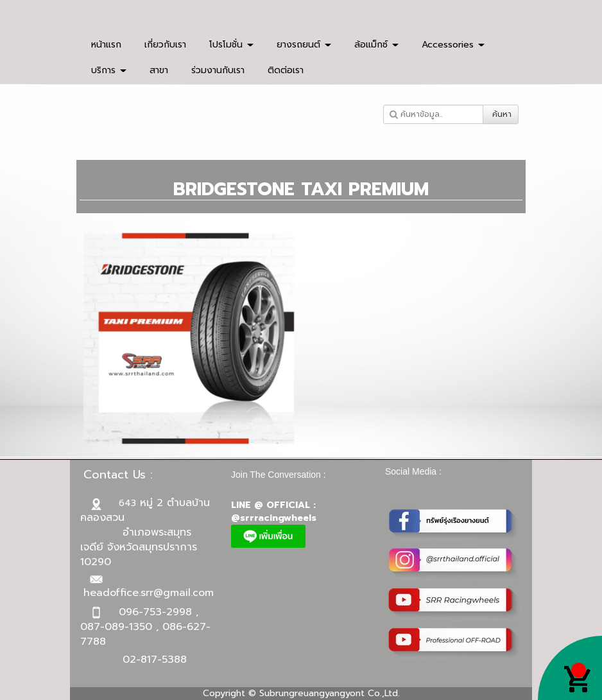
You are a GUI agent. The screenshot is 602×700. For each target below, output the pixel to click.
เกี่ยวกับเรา (165, 45)
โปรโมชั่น (231, 45)
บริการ (109, 70)
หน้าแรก (106, 45)
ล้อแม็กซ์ (376, 45)
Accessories (453, 45)
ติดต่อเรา (286, 70)
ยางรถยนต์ (304, 45)
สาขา (159, 70)
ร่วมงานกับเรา (218, 70)
